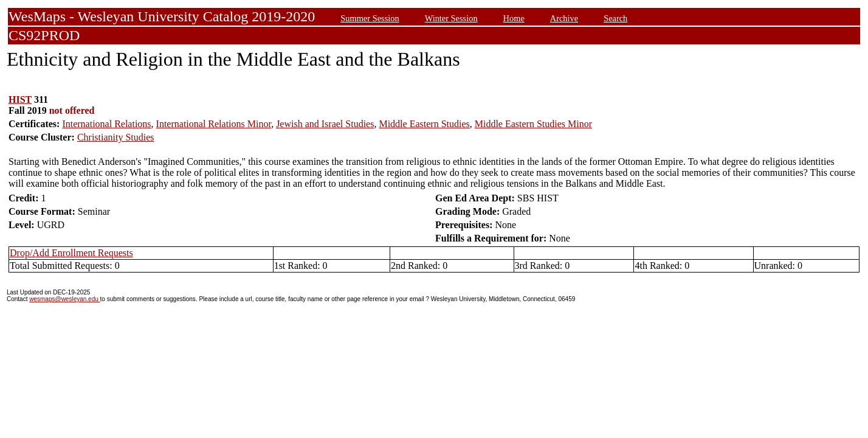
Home (514, 18)
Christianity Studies (116, 137)
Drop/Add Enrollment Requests (71, 253)
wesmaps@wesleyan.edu (64, 299)
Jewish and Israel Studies (325, 124)
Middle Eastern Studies (424, 124)
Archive (564, 18)
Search (615, 18)
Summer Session (370, 18)
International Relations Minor (214, 124)
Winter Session (451, 18)
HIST (20, 99)
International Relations (106, 124)
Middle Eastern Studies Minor (533, 124)
